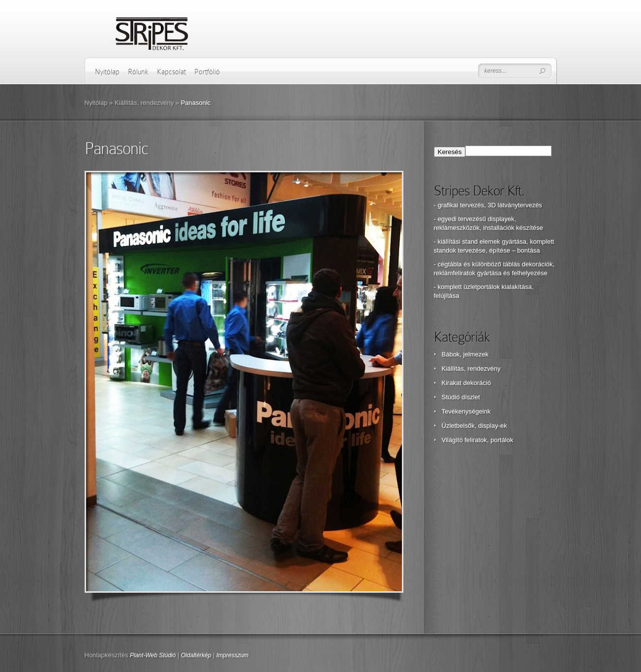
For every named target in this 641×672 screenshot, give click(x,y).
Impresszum (232, 655)
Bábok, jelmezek (465, 354)
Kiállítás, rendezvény (144, 103)
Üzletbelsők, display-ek (474, 426)
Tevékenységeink (466, 411)
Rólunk (138, 72)
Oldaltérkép (196, 655)
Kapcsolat (171, 72)
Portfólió (207, 72)
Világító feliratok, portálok (478, 440)
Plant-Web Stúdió (153, 655)
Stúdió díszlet (461, 397)
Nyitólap (107, 72)
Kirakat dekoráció (466, 383)
